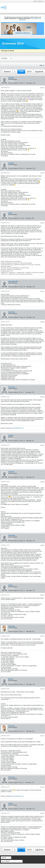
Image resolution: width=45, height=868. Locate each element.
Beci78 (11, 679)
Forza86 (11, 78)
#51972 (42, 689)
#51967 (42, 445)
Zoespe (11, 435)
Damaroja (12, 626)
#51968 (42, 482)
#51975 (42, 813)
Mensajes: (29, 83)
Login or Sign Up (39, 1)
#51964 (42, 291)
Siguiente (39, 72)
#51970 (42, 595)
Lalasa (11, 585)
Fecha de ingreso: (13, 83)
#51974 (42, 787)
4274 (29, 72)
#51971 (42, 636)
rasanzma (12, 312)
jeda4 (10, 213)
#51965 (42, 322)
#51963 (42, 223)
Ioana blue (12, 535)
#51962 (42, 173)
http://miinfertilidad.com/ (17, 428)
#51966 (42, 397)
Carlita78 (11, 472)
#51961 (42, 88)
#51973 (42, 736)
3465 (21, 72)
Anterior (7, 72)
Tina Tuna (12, 387)
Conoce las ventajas (22, 33)
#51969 (42, 545)
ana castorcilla (13, 281)
